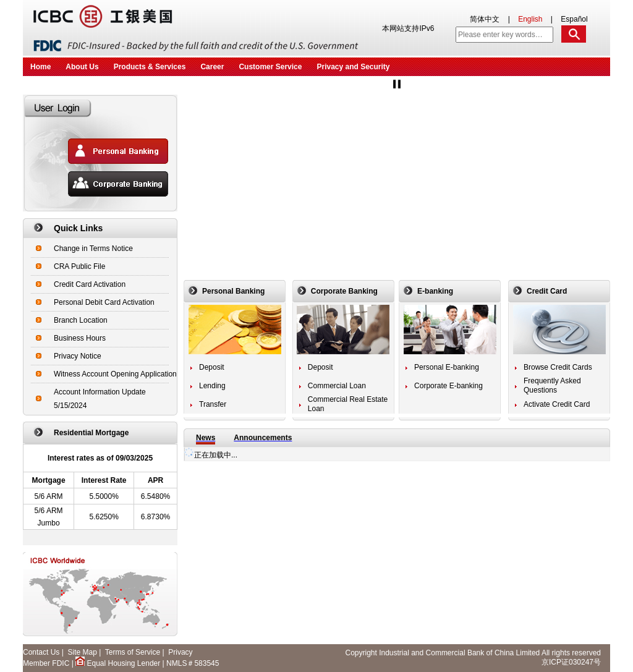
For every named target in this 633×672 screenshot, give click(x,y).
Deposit (212, 367)
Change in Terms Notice (93, 249)
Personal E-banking (447, 367)
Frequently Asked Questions (552, 385)
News (206, 438)
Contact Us (41, 652)
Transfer (213, 404)
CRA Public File (79, 266)
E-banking (435, 291)
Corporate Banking (344, 291)
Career (212, 67)
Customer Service (270, 67)
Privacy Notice (78, 356)
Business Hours (80, 338)
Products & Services (150, 67)
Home (40, 67)
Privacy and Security (353, 67)
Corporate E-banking (448, 386)
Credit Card (547, 291)
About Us (82, 67)
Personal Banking (233, 291)
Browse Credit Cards (558, 367)
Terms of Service (133, 652)
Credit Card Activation (90, 284)
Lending (212, 386)
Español (574, 19)
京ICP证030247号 (571, 662)
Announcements (263, 438)
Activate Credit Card (557, 404)
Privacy (180, 652)
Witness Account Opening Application (115, 374)
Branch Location (81, 320)
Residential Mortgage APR (100, 483)
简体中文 (485, 19)
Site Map (82, 652)
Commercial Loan (337, 386)
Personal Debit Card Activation (104, 302)
